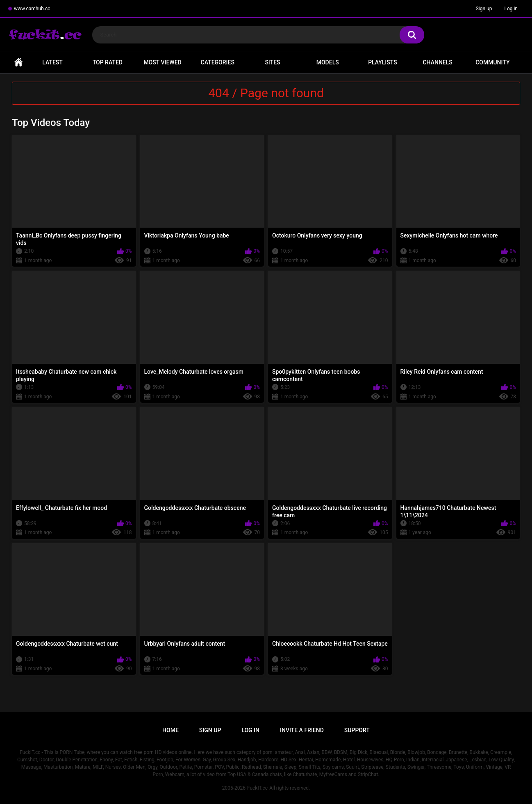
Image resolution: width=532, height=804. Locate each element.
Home (18, 63)
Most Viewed (162, 62)
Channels (437, 62)
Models (328, 62)
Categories (218, 62)
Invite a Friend (302, 730)
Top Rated (108, 62)
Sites (272, 62)
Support (357, 730)
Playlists (383, 62)
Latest (52, 62)
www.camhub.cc (32, 9)
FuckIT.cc (257, 788)
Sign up (484, 9)
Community (492, 62)
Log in (511, 9)
